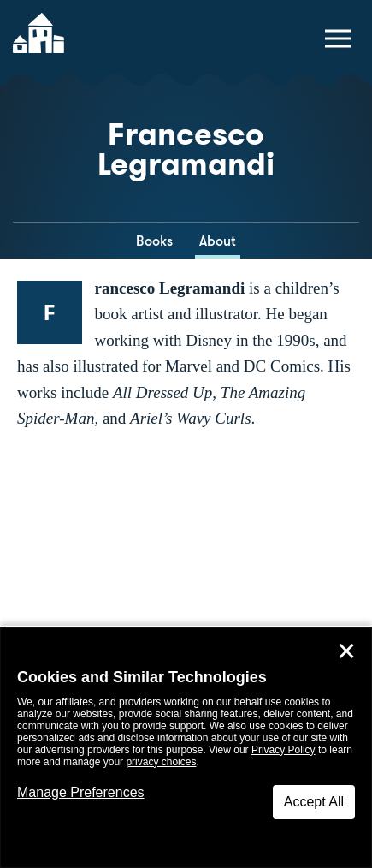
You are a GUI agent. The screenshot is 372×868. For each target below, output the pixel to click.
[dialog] (186, 748)
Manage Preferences (81, 792)
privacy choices (161, 762)
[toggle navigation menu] (338, 39)
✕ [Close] (346, 651)
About (218, 241)
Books (154, 241)
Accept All (314, 802)
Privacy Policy (283, 750)
